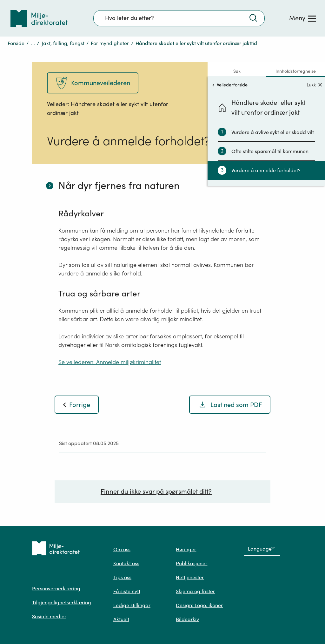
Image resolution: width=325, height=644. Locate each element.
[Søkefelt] (179, 18)
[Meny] (302, 18)
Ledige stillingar (132, 605)
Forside (16, 43)
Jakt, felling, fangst (63, 43)
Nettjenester (190, 577)
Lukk (314, 85)
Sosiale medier (49, 616)
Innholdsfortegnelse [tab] (296, 71)
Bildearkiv (187, 619)
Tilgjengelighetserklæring (62, 602)
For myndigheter (110, 43)
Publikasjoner (192, 563)
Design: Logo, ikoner (199, 605)
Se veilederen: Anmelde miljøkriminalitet (110, 362)
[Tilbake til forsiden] (39, 18)
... (33, 43)
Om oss (122, 549)
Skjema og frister (195, 591)
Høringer (186, 549)
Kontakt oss (126, 563)
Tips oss (122, 577)
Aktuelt (121, 619)
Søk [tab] (237, 71)
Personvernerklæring (56, 588)
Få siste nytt (127, 591)
